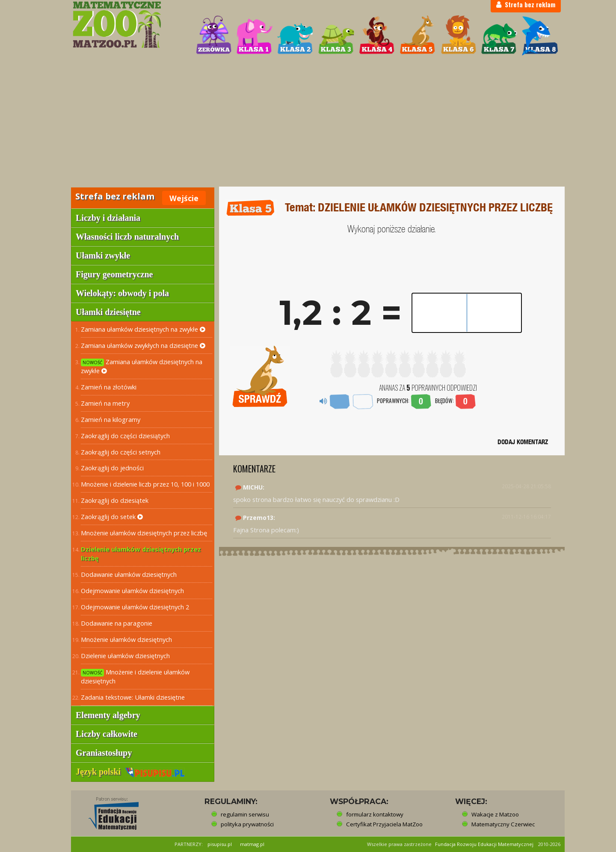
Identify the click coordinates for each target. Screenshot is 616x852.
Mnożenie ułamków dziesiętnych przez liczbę (144, 533)
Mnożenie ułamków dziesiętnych (126, 639)
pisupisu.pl (220, 844)
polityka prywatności (247, 824)
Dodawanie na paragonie (117, 623)
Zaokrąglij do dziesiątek (115, 500)
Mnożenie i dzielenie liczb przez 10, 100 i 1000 (145, 484)
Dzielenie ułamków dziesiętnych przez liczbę (141, 554)
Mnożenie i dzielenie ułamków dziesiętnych (135, 676)
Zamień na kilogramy (111, 419)
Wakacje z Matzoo (495, 814)
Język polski (130, 772)
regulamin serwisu (245, 814)
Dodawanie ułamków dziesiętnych (129, 574)
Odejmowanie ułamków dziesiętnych (132, 591)
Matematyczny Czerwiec (503, 824)
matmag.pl (252, 844)
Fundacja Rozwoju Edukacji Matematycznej (484, 844)
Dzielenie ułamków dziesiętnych (125, 656)
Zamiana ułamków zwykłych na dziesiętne (143, 345)
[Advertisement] (308, 122)
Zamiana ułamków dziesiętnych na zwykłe (143, 329)
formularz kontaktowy (375, 814)
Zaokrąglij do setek (112, 517)
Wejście (184, 198)
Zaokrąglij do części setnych (121, 452)
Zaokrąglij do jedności (112, 468)
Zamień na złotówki (109, 387)
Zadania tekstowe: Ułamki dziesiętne (133, 697)
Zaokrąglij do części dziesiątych (125, 436)
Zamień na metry (105, 403)
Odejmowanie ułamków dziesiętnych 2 (135, 607)
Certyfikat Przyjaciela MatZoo (384, 824)
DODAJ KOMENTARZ (523, 442)
